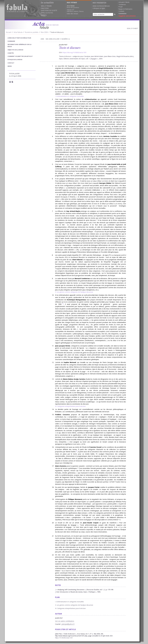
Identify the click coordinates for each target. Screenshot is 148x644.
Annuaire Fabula (124, 2)
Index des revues (72, 14)
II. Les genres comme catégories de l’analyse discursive (74, 292)
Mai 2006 (44, 32)
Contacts (121, 11)
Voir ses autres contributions (65, 621)
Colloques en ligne (99, 8)
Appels (43, 13)
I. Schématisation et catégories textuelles (69, 96)
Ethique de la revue (15, 60)
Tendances (122, 4)
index (10, 66)
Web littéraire (46, 6)
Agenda (44, 15)
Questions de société (49, 10)
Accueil (9, 32)
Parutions (45, 8)
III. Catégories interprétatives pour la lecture (70, 406)
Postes (50, 13)
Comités (11, 53)
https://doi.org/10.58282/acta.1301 (74, 52)
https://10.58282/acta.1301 (64, 638)
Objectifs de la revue (15, 50)
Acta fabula (18, 32)
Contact (11, 63)
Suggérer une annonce (127, 16)
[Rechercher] (115, 14)
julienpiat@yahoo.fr (68, 624)
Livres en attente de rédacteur (19, 38)
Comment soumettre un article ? (20, 56)
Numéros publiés (32, 32)
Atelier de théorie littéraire (101, 6)
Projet (120, 7)
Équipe (121, 9)
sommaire (11, 41)
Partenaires (129, 9)
